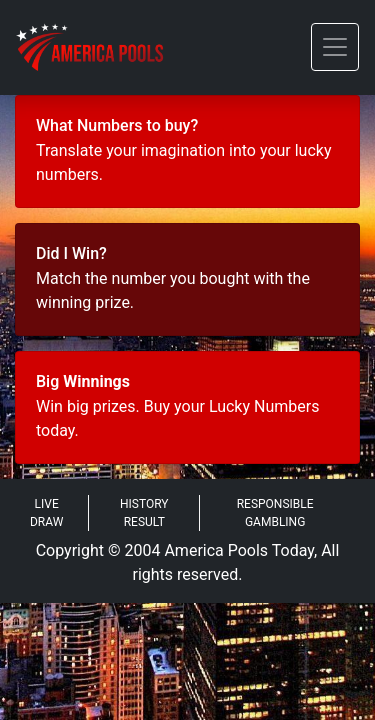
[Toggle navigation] (335, 47)
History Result (144, 513)
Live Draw (46, 513)
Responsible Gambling (275, 513)
